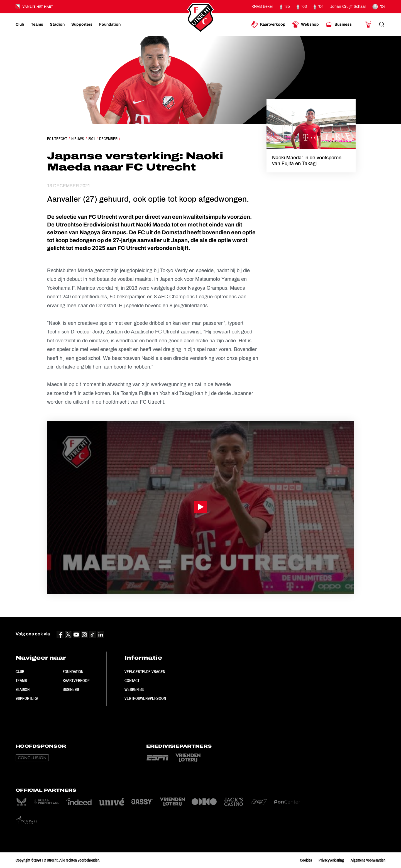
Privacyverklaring (331, 860)
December (108, 139)
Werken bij (134, 689)
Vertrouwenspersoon (145, 698)
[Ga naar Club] (20, 25)
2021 (92, 139)
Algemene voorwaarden (368, 860)
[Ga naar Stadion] (57, 25)
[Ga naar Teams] (37, 25)
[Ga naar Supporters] (82, 25)
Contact (132, 681)
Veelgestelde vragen (145, 672)
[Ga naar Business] (339, 25)
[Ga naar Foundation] (110, 25)
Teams (21, 681)
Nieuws (78, 139)
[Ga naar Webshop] (305, 25)
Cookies (306, 860)
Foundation (73, 672)
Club (20, 672)
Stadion (23, 689)
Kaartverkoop (76, 681)
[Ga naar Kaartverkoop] (268, 25)
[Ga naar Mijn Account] (368, 25)
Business (71, 689)
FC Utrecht (57, 139)
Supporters (27, 698)
